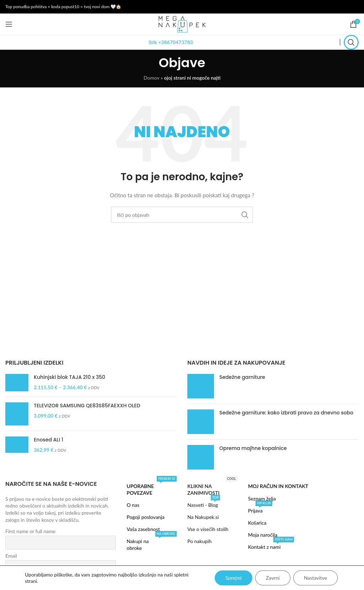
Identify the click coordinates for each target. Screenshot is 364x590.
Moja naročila (263, 535)
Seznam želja (262, 498)
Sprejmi (234, 578)
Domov (152, 78)
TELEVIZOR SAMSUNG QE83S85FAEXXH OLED (87, 406)
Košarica (257, 523)
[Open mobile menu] (9, 24)
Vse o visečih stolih (208, 529)
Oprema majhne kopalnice (253, 448)
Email (11, 556)
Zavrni (273, 578)
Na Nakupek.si (203, 517)
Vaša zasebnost (143, 529)
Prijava (260, 509)
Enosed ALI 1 (49, 440)
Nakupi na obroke (152, 543)
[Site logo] (182, 24)
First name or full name (30, 531)
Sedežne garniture (242, 377)
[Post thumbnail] (201, 386)
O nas (133, 505)
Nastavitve (315, 578)
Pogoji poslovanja (145, 517)
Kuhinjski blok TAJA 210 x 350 (69, 377)
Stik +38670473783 (171, 42)
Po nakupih (199, 541)
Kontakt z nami (271, 545)
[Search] (351, 42)
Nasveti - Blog (204, 503)
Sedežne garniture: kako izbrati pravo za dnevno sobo (286, 413)
